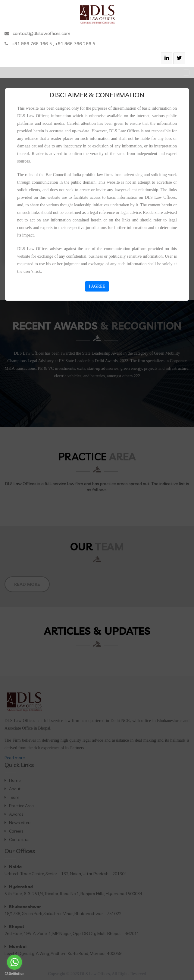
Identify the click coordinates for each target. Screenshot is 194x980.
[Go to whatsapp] (14, 962)
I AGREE (97, 286)
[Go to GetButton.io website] (14, 974)
